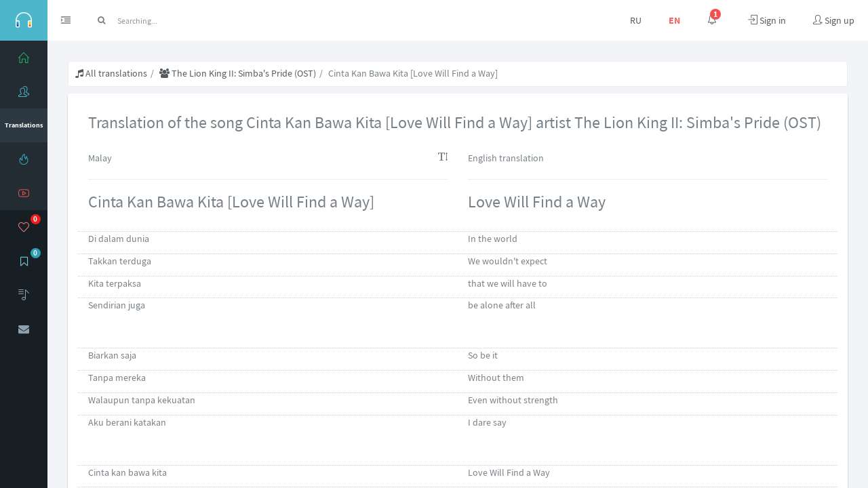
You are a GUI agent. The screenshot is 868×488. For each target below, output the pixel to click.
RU (636, 20)
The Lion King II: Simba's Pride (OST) (238, 73)
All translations (111, 73)
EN (674, 20)
